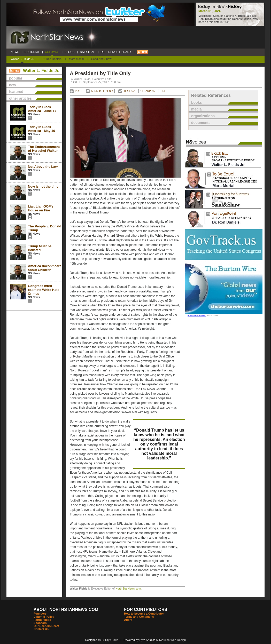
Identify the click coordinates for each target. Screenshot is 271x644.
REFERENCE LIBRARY (116, 52)
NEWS (15, 52)
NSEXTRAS (88, 52)
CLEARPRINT (149, 91)
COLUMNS (52, 52)
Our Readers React (46, 626)
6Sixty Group (110, 640)
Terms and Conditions (139, 617)
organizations (203, 116)
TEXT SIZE (130, 91)
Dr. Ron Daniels (52, 59)
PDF (163, 91)
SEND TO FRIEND (102, 91)
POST (78, 91)
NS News (34, 114)
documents (201, 123)
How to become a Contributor (144, 614)
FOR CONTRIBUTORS (146, 610)
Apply (128, 620)
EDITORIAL (32, 52)
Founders (40, 614)
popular (16, 78)
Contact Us (41, 629)
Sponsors (40, 623)
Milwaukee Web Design (171, 640)
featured (16, 92)
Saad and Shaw (101, 59)
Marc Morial (76, 59)
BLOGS (69, 52)
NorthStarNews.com (128, 589)
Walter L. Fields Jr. (22, 59)
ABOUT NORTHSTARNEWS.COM (66, 610)
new (13, 85)
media (196, 109)
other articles (20, 98)
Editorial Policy (44, 617)
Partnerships (42, 620)
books (196, 102)
